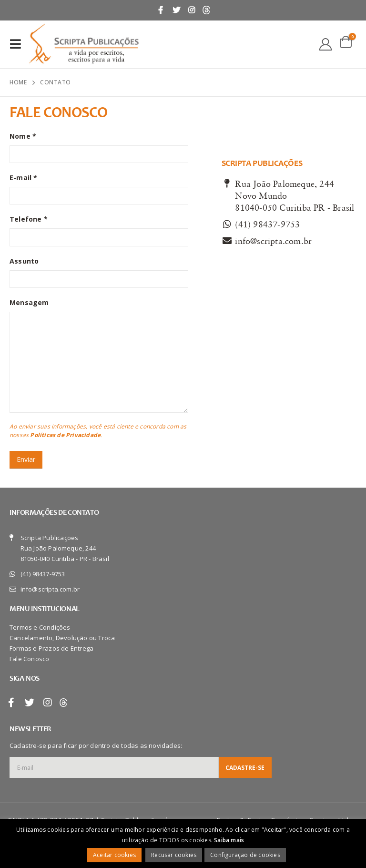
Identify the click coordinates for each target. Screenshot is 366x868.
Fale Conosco (29, 659)
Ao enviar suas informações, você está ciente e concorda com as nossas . (98, 431)
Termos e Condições (40, 627)
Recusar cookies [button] (174, 855)
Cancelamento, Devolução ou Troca (62, 638)
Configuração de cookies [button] (245, 855)
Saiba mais (229, 840)
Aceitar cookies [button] (114, 855)
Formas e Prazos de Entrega (51, 648)
